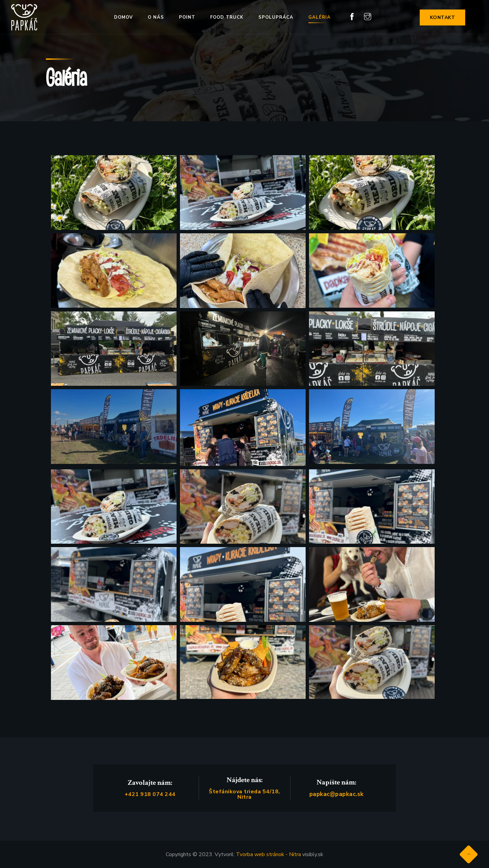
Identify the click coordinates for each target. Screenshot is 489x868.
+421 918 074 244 (150, 794)
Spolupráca (276, 17)
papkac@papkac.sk (337, 794)
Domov (123, 17)
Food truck (227, 17)
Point (187, 17)
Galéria (320, 17)
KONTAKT (443, 17)
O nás (156, 17)
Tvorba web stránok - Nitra (268, 854)
